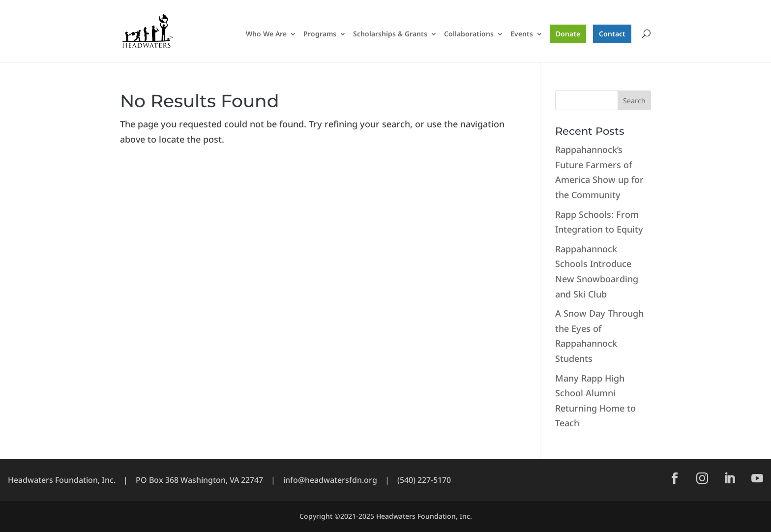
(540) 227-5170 (424, 480)
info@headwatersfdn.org (330, 480)
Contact (612, 34)
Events (522, 34)
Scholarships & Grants (390, 34)
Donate (568, 34)
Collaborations (469, 34)
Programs (320, 34)
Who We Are (266, 34)
